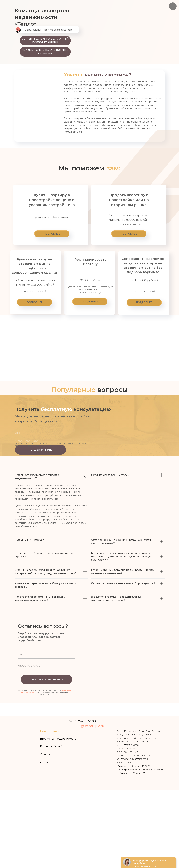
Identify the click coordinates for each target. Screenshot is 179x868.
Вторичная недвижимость (58, 739)
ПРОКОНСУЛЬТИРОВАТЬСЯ (46, 679)
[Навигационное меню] (173, 6)
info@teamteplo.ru (89, 726)
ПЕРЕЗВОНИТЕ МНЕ (41, 450)
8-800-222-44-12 (87, 721)
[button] (45, 41)
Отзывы (45, 754)
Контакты (46, 763)
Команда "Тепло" (51, 746)
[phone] (65, 441)
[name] (65, 433)
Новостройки (50, 731)
